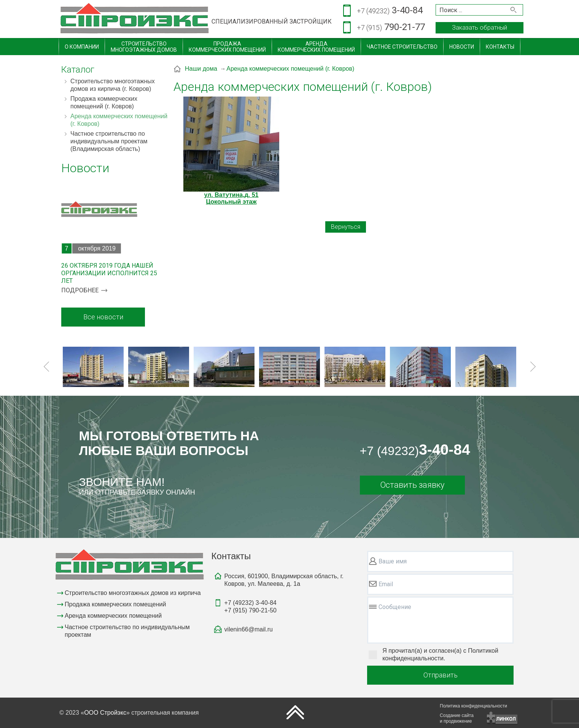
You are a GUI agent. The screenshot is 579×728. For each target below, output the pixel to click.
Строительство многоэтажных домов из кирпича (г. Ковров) (113, 85)
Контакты (500, 47)
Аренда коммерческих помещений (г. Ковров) (119, 120)
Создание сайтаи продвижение (457, 718)
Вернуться (346, 227)
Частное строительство (402, 47)
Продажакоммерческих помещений (227, 47)
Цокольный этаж (231, 202)
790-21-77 (391, 28)
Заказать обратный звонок (480, 29)
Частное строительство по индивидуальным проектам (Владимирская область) (109, 141)
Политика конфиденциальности (473, 706)
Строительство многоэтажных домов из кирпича (133, 593)
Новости (462, 47)
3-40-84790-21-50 (251, 607)
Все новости (103, 317)
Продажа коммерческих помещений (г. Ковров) (104, 102)
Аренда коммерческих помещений (113, 616)
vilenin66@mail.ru (249, 629)
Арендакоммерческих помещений (316, 47)
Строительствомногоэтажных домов (144, 47)
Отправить (441, 675)
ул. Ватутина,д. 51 (231, 195)
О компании (82, 47)
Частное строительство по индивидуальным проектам (127, 631)
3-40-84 (390, 11)
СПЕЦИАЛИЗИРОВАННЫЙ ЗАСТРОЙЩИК (272, 21)
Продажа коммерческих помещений (115, 604)
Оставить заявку (412, 485)
